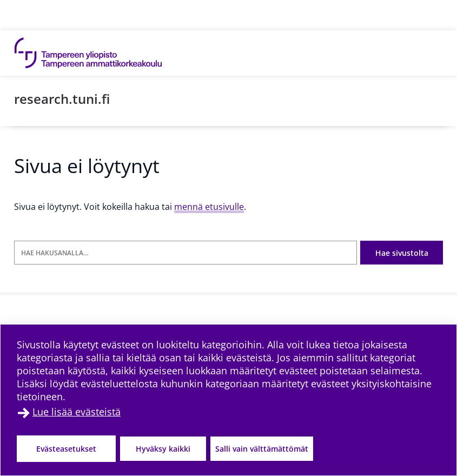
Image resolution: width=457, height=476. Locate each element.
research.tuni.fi (62, 99)
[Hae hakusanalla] (186, 253)
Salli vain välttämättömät (262, 449)
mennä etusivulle (209, 207)
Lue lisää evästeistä (77, 412)
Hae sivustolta (402, 253)
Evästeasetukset (66, 449)
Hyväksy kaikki (163, 449)
